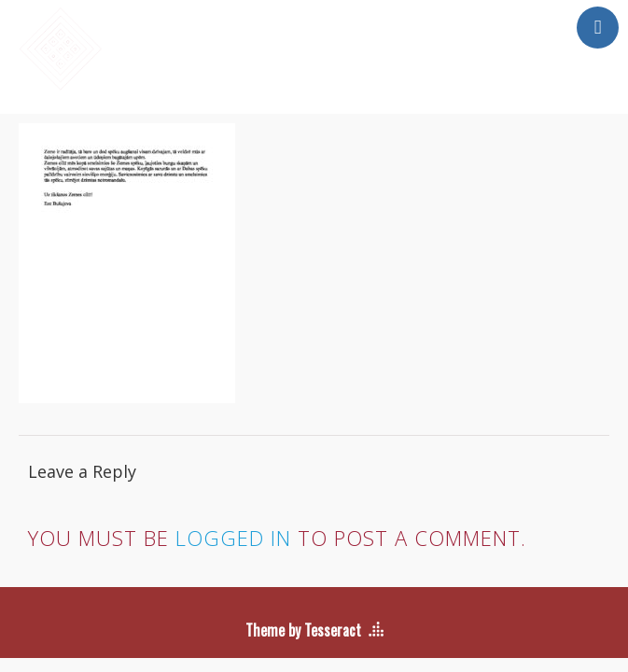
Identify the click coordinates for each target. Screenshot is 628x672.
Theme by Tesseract (303, 630)
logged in (233, 538)
